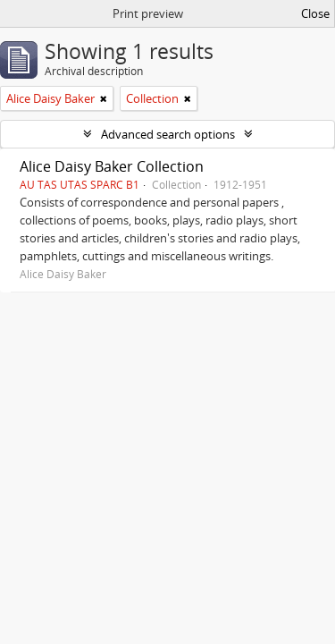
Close (315, 13)
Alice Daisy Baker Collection (112, 166)
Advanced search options (168, 134)
